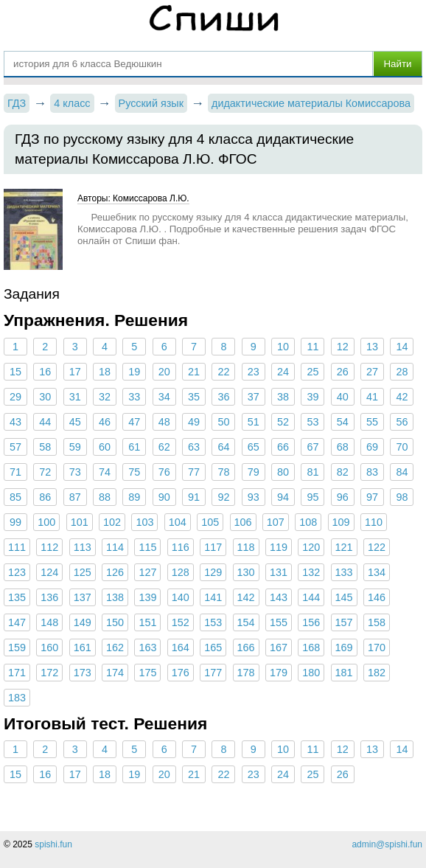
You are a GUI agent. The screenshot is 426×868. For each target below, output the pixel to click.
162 (115, 647)
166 (246, 647)
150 (115, 622)
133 (344, 572)
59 (75, 447)
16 (45, 372)
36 (223, 397)
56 (402, 422)
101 (80, 522)
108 (308, 522)
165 (213, 647)
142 (246, 597)
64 (223, 447)
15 (15, 372)
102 (112, 522)
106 (243, 522)
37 (254, 397)
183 (17, 698)
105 (210, 522)
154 (246, 622)
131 (279, 572)
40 (343, 397)
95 (312, 497)
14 (402, 347)
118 (246, 547)
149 (83, 622)
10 (283, 347)
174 (115, 673)
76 (164, 472)
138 (115, 597)
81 (312, 472)
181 (344, 673)
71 (15, 472)
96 (343, 497)
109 (341, 522)
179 (279, 673)
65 (254, 447)
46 (105, 422)
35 (194, 397)
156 (311, 622)
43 (15, 422)
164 (181, 647)
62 (164, 447)
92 (223, 497)
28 (402, 372)
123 (17, 572)
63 (194, 447)
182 (377, 673)
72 (45, 472)
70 (402, 447)
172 (49, 673)
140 (181, 597)
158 (377, 622)
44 (45, 422)
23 (254, 372)
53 (312, 422)
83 (372, 472)
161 (83, 647)
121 (344, 547)
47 (134, 422)
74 (105, 472)
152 (181, 622)
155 (279, 622)
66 (283, 447)
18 (105, 372)
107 (276, 522)
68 (343, 447)
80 (283, 472)
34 (164, 397)
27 (372, 372)
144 (311, 597)
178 (246, 673)
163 (147, 647)
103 (144, 522)
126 (115, 572)
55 (372, 422)
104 (178, 522)
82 (343, 472)
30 (45, 397)
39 (312, 397)
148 (49, 622)
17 (75, 372)
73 (75, 472)
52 (283, 422)
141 (213, 597)
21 (194, 372)
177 (213, 673)
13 (372, 347)
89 (134, 497)
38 (283, 397)
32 (105, 397)
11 (312, 347)
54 (343, 422)
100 (46, 522)
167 (279, 647)
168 (311, 647)
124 (49, 572)
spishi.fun (53, 844)
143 (279, 597)
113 (83, 547)
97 (372, 497)
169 (344, 647)
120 (311, 547)
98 (402, 497)
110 (374, 522)
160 (49, 647)
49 (194, 422)
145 (344, 597)
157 (344, 622)
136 (49, 597)
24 (283, 372)
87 (75, 497)
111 (17, 547)
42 (402, 397)
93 (254, 497)
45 (75, 422)
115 (147, 547)
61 (134, 447)
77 (194, 472)
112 (49, 547)
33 (134, 397)
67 (312, 447)
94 (283, 497)
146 (377, 597)
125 (83, 572)
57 (15, 447)
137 (83, 597)
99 (15, 522)
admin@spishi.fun (387, 844)
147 (17, 622)
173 (83, 673)
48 (164, 422)
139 (147, 597)
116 (181, 547)
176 (181, 673)
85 (15, 497)
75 (134, 472)
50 (223, 422)
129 (213, 572)
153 (213, 622)
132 (311, 572)
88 (105, 497)
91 (194, 497)
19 (134, 372)
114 (115, 547)
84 (402, 472)
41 (372, 397)
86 (45, 497)
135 (17, 597)
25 (312, 372)
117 (213, 547)
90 (164, 497)
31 (75, 397)
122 (377, 547)
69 (372, 447)
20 (164, 372)
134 (377, 572)
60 (105, 447)
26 (343, 372)
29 (15, 397)
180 (311, 673)
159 (17, 647)
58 (45, 447)
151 (147, 622)
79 (254, 472)
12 (343, 347)
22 (223, 372)
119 (279, 547)
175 (147, 673)
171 (17, 673)
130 (246, 572)
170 (377, 647)
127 (147, 572)
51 (254, 422)
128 (181, 572)
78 (223, 472)
